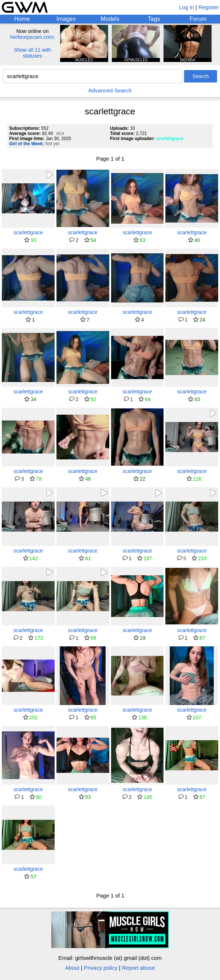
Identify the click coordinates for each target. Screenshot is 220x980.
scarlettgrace (170, 139)
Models (110, 19)
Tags (154, 19)
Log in (186, 7)
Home (22, 19)
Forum (198, 19)
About (72, 968)
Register (209, 7)
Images (66, 19)
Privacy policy (101, 968)
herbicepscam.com (32, 37)
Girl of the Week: (27, 144)
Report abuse (139, 968)
